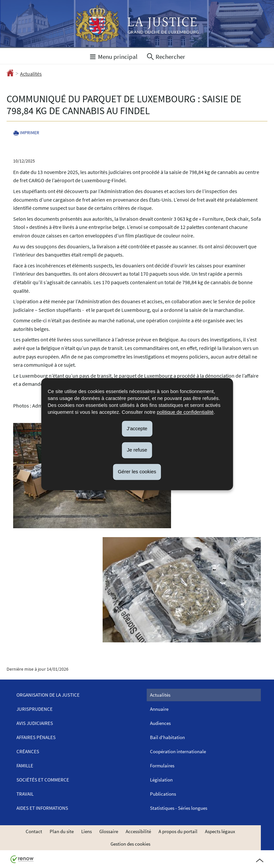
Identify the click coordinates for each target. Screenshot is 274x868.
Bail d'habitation (167, 737)
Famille (25, 766)
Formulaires (162, 766)
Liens (87, 831)
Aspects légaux (220, 831)
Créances (28, 751)
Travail (25, 794)
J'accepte (137, 428)
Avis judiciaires (35, 723)
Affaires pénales (36, 737)
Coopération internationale (178, 751)
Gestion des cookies (130, 844)
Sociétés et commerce (43, 780)
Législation (161, 780)
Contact (34, 831)
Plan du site (62, 831)
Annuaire (159, 709)
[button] (113, 56)
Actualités (31, 74)
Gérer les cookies (137, 471)
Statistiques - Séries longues (179, 808)
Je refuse (137, 450)
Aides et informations (42, 808)
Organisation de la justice (48, 695)
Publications (163, 794)
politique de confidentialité (185, 412)
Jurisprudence (35, 709)
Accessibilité (138, 831)
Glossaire (109, 831)
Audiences (160, 723)
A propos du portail (178, 831)
